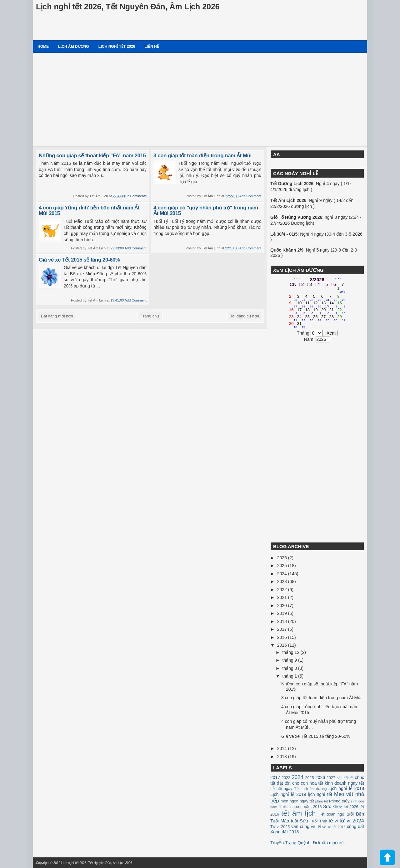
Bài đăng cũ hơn (244, 316)
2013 (283, 757)
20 (325, 311)
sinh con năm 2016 (305, 807)
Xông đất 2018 (285, 832)
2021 (283, 597)
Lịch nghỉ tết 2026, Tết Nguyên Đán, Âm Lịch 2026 (128, 7)
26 (317, 318)
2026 (283, 558)
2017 (283, 629)
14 (333, 305)
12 (317, 305)
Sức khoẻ (333, 807)
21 (333, 311)
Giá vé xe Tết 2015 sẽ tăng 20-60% (79, 260)
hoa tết (316, 783)
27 (325, 318)
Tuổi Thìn (318, 821)
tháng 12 (291, 652)
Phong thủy (339, 801)
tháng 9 (290, 660)
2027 (331, 778)
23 (293, 318)
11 (309, 305)
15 (341, 305)
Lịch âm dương (74, 47)
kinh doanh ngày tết (344, 783)
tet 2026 (351, 807)
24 (301, 318)
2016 (283, 637)
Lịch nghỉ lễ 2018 (346, 788)
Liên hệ (152, 47)
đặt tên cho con (292, 783)
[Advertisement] (200, 100)
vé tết (316, 827)
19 (317, 311)
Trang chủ (150, 316)
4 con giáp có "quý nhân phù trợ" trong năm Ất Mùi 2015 (206, 211)
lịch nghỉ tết (320, 794)
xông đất (355, 826)
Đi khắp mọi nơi (328, 843)
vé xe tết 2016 (334, 827)
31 (301, 325)
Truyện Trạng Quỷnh (290, 843)
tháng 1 (290, 676)
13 (325, 305)
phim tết (322, 801)
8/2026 (317, 280)
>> (339, 278)
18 (309, 311)
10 (301, 305)
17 (301, 311)
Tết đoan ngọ (332, 814)
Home (43, 47)
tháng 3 (290, 668)
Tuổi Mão (280, 821)
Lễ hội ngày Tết (285, 789)
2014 (283, 748)
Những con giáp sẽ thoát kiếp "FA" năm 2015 (92, 156)
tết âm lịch (298, 813)
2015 (283, 645)
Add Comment (250, 196)
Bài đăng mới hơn (57, 316)
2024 (283, 574)
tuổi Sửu (300, 821)
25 (309, 318)
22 (341, 311)
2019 (283, 613)
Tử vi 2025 (280, 827)
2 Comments (137, 196)
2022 (283, 590)
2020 (283, 606)
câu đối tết (345, 778)
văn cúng (300, 826)
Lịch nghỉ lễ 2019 (288, 794)
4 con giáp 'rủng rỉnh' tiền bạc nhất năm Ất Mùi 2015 (89, 211)
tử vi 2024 (352, 821)
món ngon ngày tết (297, 801)
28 (333, 318)
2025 (283, 566)
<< (296, 278)
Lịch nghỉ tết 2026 (117, 47)
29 (341, 318)
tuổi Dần (355, 814)
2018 (283, 621)
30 (293, 325)
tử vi (333, 821)
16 (293, 311)
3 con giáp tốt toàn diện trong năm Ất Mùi (202, 156)
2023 (283, 581)
